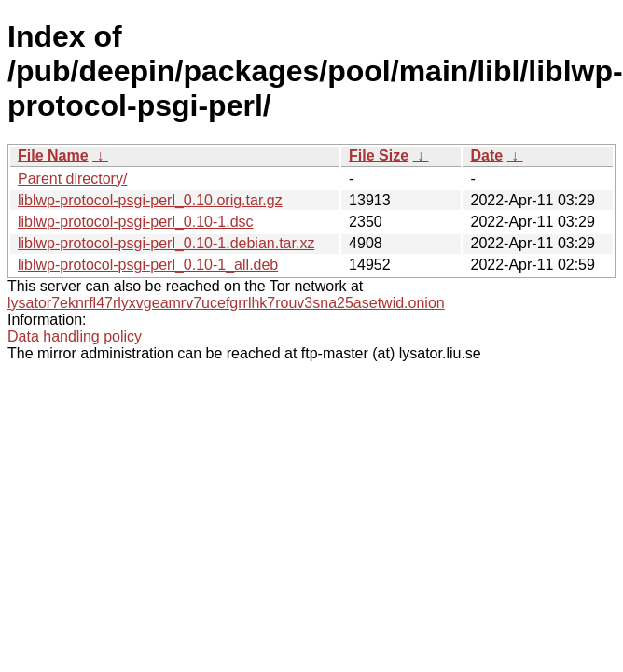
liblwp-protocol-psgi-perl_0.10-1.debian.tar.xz (166, 243)
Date (486, 155)
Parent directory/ (72, 179)
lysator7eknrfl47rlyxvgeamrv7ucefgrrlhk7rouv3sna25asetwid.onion (226, 303)
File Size (379, 155)
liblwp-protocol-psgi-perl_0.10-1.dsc (136, 222)
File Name (53, 155)
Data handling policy (75, 336)
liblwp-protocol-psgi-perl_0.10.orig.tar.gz (150, 200)
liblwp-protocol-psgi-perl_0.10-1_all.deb (148, 265)
